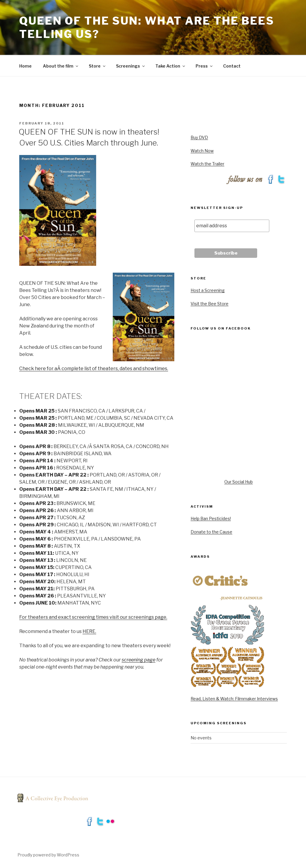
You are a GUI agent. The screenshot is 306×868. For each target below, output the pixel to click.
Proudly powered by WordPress (48, 855)
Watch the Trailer (207, 164)
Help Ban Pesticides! (211, 518)
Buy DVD (199, 137)
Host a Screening (208, 290)
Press (204, 66)
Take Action (171, 66)
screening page (138, 660)
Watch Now (202, 151)
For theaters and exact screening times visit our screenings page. (93, 617)
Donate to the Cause (211, 532)
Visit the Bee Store (210, 304)
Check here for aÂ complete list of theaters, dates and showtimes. (94, 369)
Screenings (131, 66)
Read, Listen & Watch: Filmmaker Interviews (234, 699)
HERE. (89, 631)
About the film (61, 66)
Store (98, 66)
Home (25, 66)
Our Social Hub (239, 482)
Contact (232, 66)
